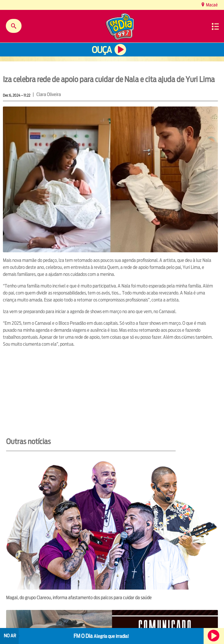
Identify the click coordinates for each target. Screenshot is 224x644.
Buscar (14, 26)
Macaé (211, 5)
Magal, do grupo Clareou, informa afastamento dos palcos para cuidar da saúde (79, 598)
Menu (215, 26)
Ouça (102, 50)
